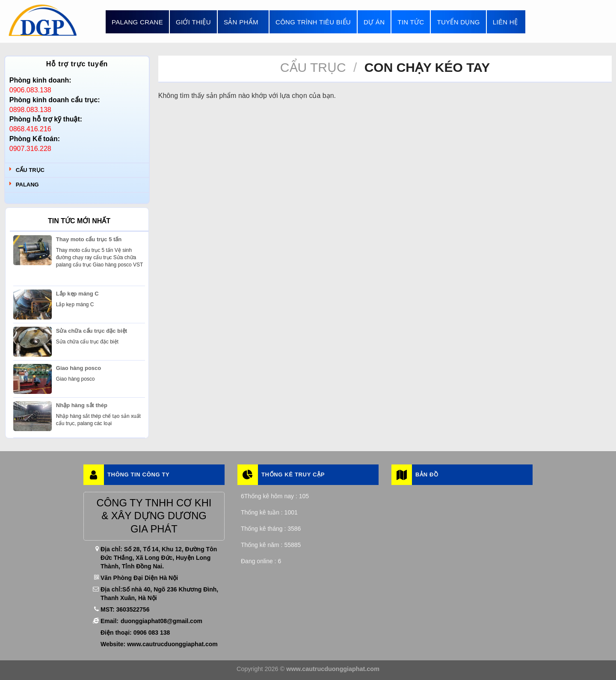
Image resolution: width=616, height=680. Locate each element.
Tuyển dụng (458, 22)
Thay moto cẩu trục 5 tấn (89, 239)
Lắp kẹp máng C (77, 294)
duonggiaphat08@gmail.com (161, 621)
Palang (27, 185)
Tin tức (411, 22)
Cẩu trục (30, 170)
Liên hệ (505, 22)
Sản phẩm (243, 22)
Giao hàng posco (78, 368)
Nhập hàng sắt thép (82, 405)
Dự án (374, 22)
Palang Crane (137, 22)
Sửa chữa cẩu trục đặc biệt (92, 331)
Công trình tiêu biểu (313, 22)
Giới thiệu (193, 22)
